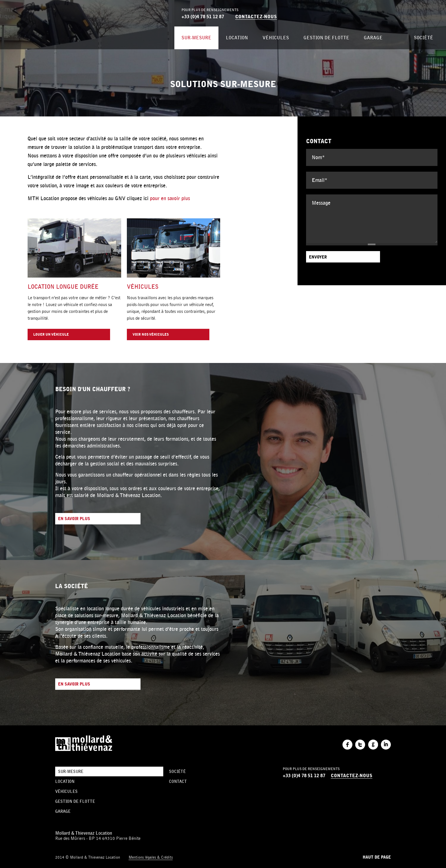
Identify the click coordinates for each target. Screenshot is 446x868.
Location (237, 38)
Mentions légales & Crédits (151, 857)
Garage (373, 38)
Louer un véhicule (51, 335)
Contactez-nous (256, 17)
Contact (178, 781)
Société (424, 38)
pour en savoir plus (170, 198)
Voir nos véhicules (151, 335)
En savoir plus (74, 519)
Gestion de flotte (326, 38)
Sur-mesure (196, 38)
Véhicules (276, 38)
